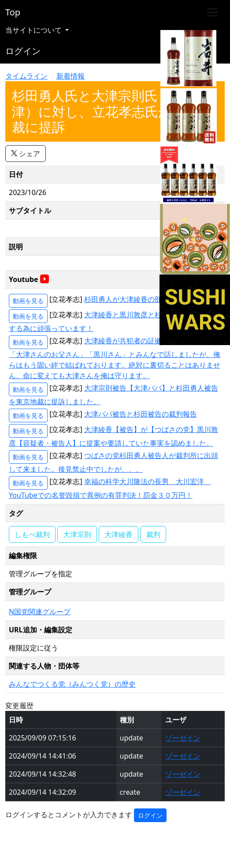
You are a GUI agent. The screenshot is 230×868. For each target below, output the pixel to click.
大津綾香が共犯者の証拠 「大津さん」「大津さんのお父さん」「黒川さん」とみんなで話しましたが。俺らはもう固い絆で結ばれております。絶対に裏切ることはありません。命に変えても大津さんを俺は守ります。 (115, 358)
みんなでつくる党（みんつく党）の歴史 (72, 684)
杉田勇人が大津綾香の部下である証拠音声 (151, 299)
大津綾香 (119, 534)
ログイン (23, 51)
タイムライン (26, 76)
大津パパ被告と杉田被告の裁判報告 (141, 414)
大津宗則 (77, 534)
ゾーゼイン (183, 738)
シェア (26, 154)
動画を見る (28, 301)
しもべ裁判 (32, 534)
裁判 (153, 534)
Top (13, 12)
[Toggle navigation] (212, 12)
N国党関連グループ (40, 612)
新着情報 (70, 76)
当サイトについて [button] (34, 30)
